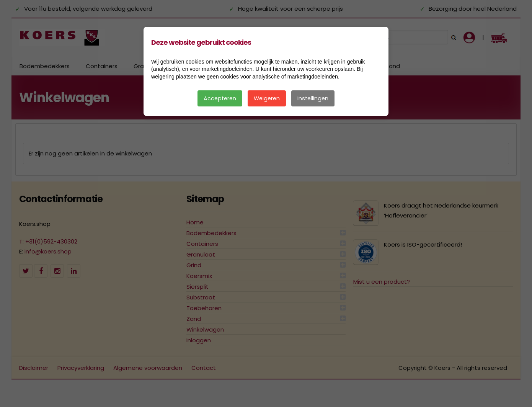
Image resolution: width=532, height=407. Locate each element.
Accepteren (220, 98)
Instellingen (313, 98)
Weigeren (267, 98)
